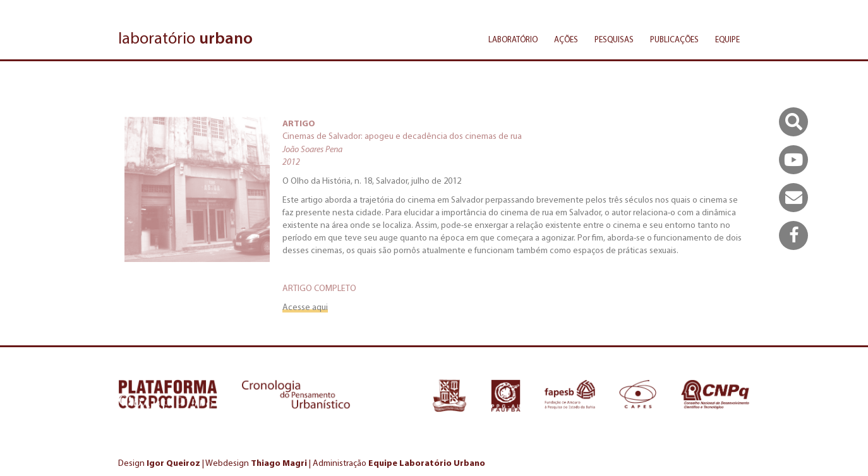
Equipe (727, 39)
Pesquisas (614, 39)
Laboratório (513, 39)
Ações (566, 39)
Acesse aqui (305, 307)
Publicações (674, 39)
